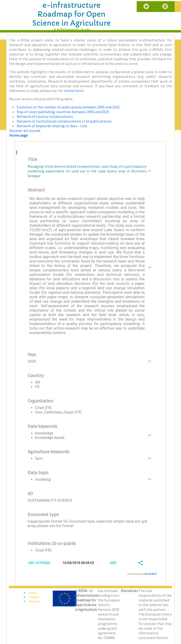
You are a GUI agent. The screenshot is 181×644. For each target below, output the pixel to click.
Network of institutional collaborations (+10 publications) (64, 121)
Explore (34, 597)
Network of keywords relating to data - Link (52, 126)
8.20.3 (153, 574)
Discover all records (25, 131)
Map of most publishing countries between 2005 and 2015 (63, 112)
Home (33, 593)
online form (74, 91)
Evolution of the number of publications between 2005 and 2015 (68, 107)
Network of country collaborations (45, 116)
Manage (34, 601)
